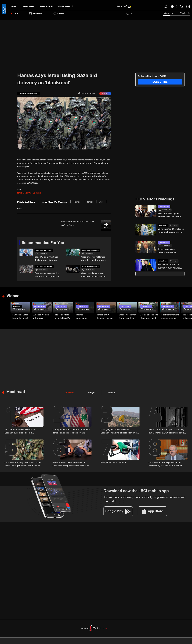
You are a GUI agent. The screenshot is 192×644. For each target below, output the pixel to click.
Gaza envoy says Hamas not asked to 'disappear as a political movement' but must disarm (94, 259)
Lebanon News (164, 207)
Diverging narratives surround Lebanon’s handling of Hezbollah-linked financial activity (120, 431)
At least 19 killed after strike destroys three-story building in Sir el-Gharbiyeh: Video (41, 317)
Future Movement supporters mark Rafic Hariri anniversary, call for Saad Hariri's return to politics (170, 317)
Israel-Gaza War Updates (44, 250)
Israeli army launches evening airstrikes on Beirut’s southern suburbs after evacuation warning (106, 317)
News (14, 6)
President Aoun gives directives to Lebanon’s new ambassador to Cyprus (169, 215)
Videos (13, 296)
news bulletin (46, 6)
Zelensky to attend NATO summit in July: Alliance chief (170, 267)
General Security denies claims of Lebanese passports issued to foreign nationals (71, 464)
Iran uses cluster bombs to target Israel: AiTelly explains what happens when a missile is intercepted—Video (20, 317)
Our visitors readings (155, 199)
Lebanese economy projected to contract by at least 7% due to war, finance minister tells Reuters (165, 464)
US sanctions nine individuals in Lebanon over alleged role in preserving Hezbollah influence (20, 431)
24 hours (69, 392)
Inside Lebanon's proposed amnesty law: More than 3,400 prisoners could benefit (166, 431)
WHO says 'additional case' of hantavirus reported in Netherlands (171, 231)
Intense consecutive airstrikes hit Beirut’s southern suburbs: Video (84, 317)
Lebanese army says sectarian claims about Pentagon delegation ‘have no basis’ (23, 464)
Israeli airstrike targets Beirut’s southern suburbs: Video (64, 317)
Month (110, 392)
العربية (129, 14)
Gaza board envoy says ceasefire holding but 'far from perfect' (94, 275)
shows (59, 14)
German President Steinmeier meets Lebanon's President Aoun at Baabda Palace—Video (149, 317)
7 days (90, 392)
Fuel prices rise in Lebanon (113, 462)
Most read (16, 391)
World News (163, 225)
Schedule (36, 14)
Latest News (28, 6)
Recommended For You (43, 243)
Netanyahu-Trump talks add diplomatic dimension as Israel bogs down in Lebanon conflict (71, 431)
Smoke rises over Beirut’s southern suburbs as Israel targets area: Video (127, 317)
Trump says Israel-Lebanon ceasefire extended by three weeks (170, 251)
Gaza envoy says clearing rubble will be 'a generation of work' (48, 275)
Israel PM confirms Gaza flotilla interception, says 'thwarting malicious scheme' (46, 259)
